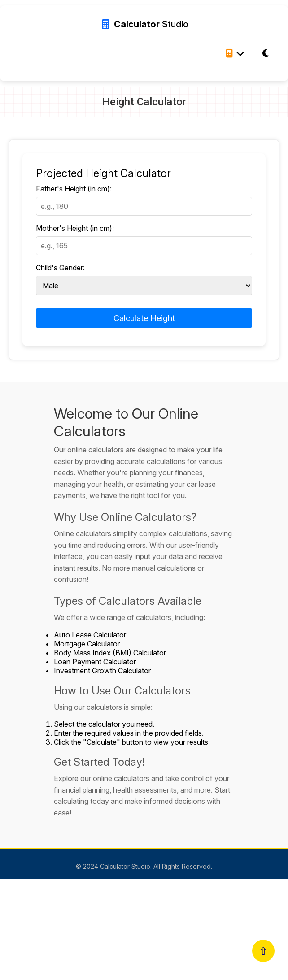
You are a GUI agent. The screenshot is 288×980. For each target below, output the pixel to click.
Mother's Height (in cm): (75, 228)
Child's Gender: (60, 268)
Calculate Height (144, 318)
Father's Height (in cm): (74, 189)
